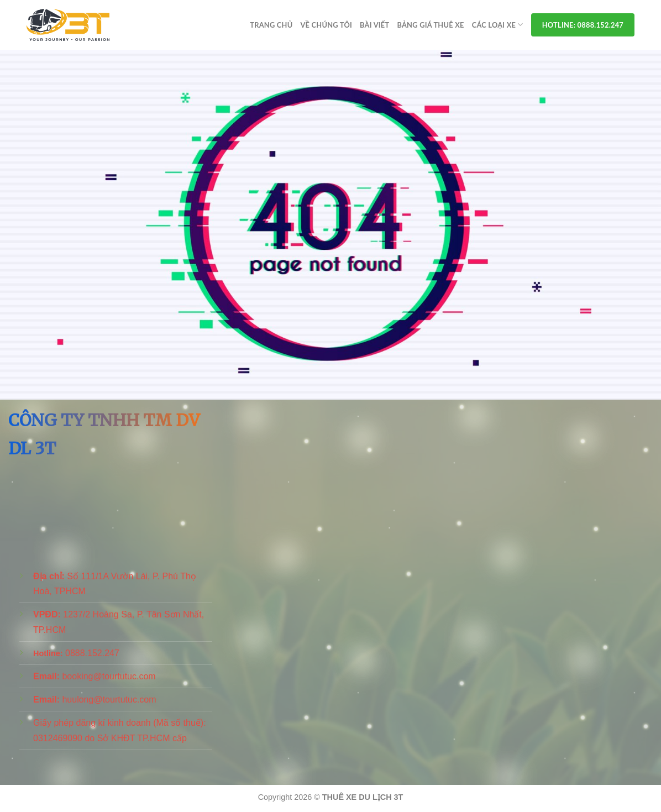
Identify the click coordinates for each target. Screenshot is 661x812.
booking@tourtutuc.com (109, 676)
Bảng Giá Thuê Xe (430, 25)
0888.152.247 (92, 653)
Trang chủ (271, 25)
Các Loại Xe (498, 25)
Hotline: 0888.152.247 (583, 25)
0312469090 (58, 738)
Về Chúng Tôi (326, 25)
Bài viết (374, 25)
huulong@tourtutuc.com (109, 700)
